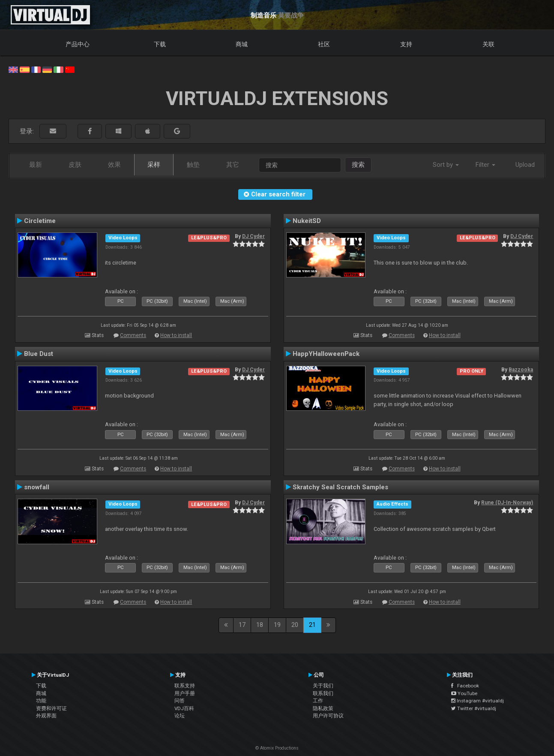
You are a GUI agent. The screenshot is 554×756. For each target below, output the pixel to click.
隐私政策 (323, 708)
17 (242, 625)
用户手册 (185, 693)
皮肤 (75, 165)
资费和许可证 (51, 708)
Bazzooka (521, 370)
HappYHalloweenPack (326, 354)
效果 (114, 165)
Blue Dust (39, 354)
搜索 (358, 165)
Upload (525, 165)
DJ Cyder (253, 236)
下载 (160, 44)
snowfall (37, 487)
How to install (176, 335)
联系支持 (185, 686)
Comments (133, 335)
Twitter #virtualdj (474, 708)
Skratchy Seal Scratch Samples (340, 487)
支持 (406, 44)
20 (295, 625)
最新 (36, 165)
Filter (485, 165)
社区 (324, 44)
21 (312, 625)
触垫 (193, 165)
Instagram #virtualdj (478, 701)
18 (260, 625)
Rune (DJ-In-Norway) (507, 503)
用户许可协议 (328, 716)
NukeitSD (307, 221)
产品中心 (78, 44)
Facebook (465, 686)
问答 (180, 701)
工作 (318, 701)
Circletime (40, 221)
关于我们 (323, 686)
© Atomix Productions (277, 748)
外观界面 (46, 716)
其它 (233, 165)
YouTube (464, 693)
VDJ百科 (184, 708)
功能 (41, 701)
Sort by (446, 165)
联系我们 (323, 693)
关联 (488, 44)
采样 (154, 165)
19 (277, 625)
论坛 (180, 716)
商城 (242, 44)
